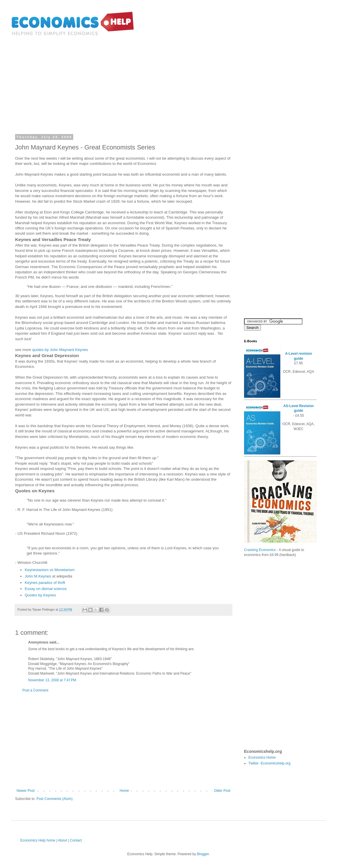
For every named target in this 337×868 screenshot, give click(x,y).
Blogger (203, 854)
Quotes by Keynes (40, 595)
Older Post (222, 791)
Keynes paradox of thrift (45, 583)
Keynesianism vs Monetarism (50, 570)
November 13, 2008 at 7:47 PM (52, 680)
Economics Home (262, 758)
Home (124, 791)
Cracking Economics (260, 550)
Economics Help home (38, 840)
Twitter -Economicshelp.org (269, 763)
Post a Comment (35, 690)
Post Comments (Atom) (54, 799)
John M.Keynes (38, 576)
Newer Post (26, 791)
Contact (76, 840)
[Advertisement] (168, 81)
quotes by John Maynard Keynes (60, 350)
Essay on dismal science (46, 589)
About (62, 840)
